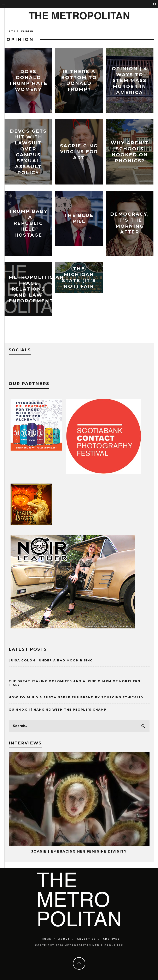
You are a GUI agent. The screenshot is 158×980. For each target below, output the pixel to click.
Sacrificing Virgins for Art (79, 152)
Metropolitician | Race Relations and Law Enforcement (36, 289)
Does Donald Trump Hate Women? (28, 80)
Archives (111, 939)
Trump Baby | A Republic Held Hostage (28, 223)
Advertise (86, 939)
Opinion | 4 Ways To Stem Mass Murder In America (130, 80)
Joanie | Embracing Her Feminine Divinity (79, 851)
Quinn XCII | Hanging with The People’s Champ (58, 710)
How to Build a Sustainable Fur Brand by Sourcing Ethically (76, 697)
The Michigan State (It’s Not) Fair (79, 277)
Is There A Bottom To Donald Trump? (79, 80)
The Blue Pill (79, 218)
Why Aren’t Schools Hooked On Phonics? (130, 152)
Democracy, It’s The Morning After (130, 223)
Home (11, 31)
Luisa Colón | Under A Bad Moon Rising (51, 660)
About (64, 939)
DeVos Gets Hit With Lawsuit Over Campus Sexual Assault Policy (28, 152)
